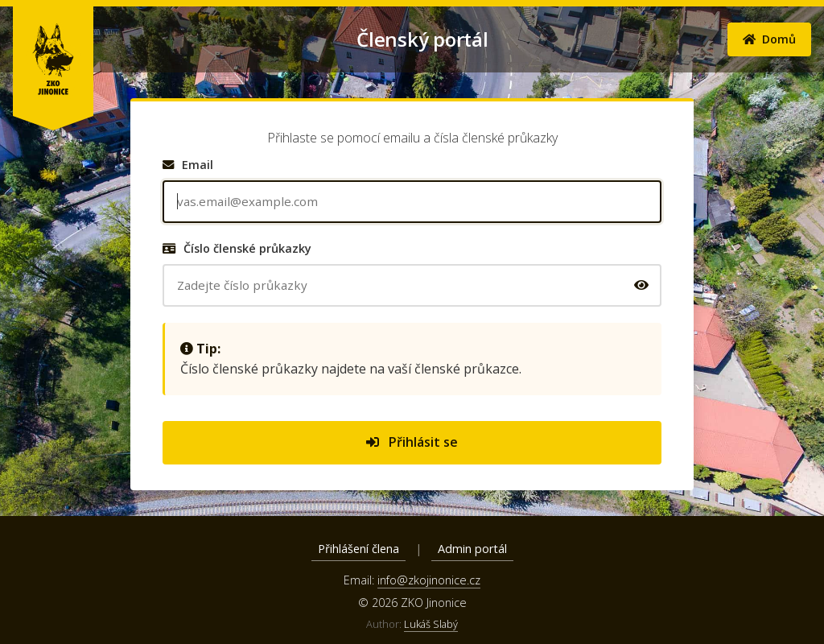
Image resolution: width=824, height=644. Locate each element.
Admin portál (472, 549)
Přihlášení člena (358, 549)
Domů (769, 39)
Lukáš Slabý (431, 624)
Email (188, 165)
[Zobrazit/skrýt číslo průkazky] (641, 285)
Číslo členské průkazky (237, 248)
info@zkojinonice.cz (429, 580)
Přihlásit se (412, 442)
